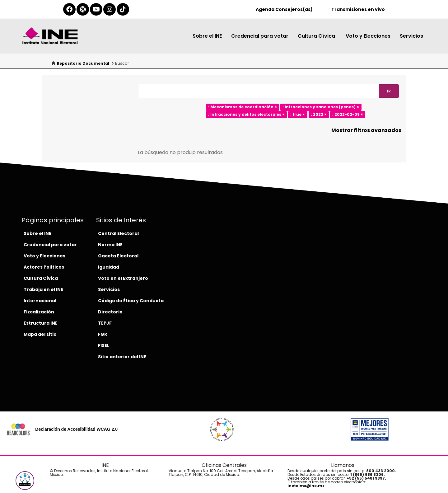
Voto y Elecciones (368, 36)
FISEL (104, 345)
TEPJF (105, 323)
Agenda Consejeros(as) (284, 9)
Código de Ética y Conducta (131, 301)
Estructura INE (41, 323)
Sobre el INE (207, 36)
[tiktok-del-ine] (123, 9)
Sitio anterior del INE (122, 357)
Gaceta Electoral (118, 256)
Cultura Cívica (317, 36)
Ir (389, 91)
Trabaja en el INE (43, 289)
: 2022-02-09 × (348, 115)
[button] (25, 481)
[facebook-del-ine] (69, 9)
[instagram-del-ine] (110, 9)
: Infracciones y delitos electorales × (246, 115)
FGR (103, 334)
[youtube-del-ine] (96, 9)
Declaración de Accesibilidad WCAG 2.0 (76, 429)
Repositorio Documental (83, 63)
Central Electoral (118, 233)
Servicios (411, 36)
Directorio (110, 312)
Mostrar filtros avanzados (366, 130)
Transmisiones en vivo (358, 9)
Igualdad (109, 267)
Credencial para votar (260, 36)
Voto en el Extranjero (123, 278)
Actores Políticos (44, 267)
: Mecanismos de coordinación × (243, 107)
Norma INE (110, 245)
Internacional (40, 301)
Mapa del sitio (40, 334)
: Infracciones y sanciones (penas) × (321, 107)
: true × (298, 115)
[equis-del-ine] (83, 9)
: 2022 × (319, 115)
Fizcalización (39, 312)
